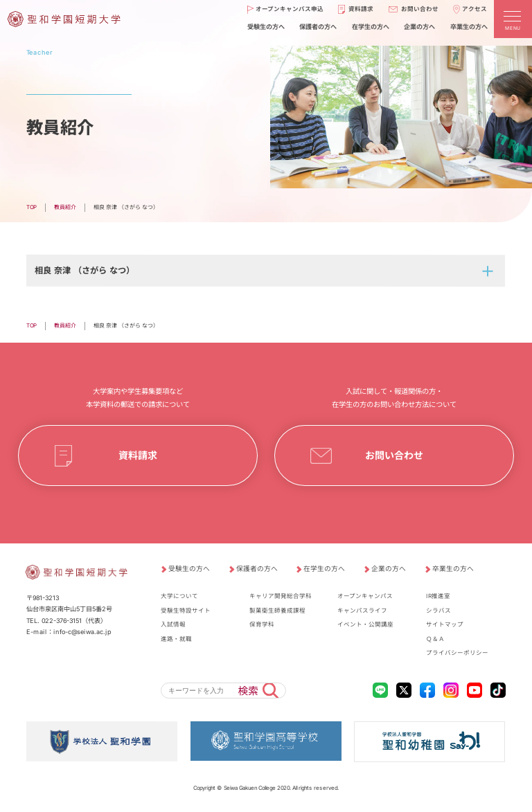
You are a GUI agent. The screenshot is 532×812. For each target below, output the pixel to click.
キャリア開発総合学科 (281, 596)
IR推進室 (438, 596)
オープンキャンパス (365, 596)
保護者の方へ (257, 569)
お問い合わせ (394, 456)
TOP (32, 207)
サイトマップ (445, 624)
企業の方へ (389, 569)
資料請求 (138, 456)
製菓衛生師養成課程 (277, 611)
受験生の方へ (189, 569)
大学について (179, 596)
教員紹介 (65, 207)
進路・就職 (176, 639)
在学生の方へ (324, 569)
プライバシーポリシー (457, 653)
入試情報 (173, 624)
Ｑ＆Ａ (435, 639)
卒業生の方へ (453, 569)
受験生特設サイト (186, 611)
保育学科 (262, 624)
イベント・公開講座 (365, 624)
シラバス (438, 611)
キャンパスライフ (362, 611)
